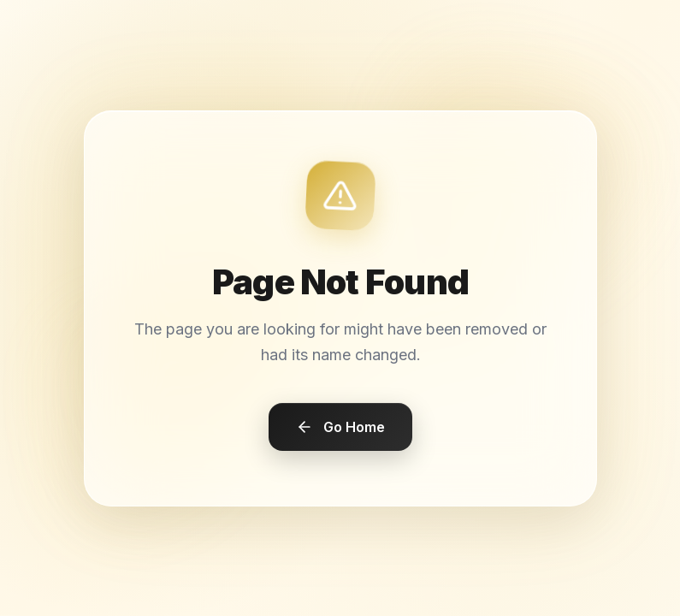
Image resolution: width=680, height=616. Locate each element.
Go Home (340, 426)
